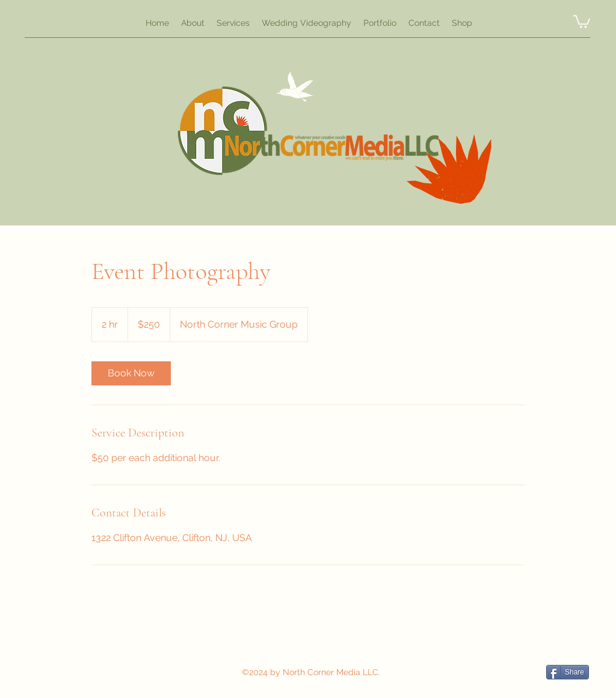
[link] (131, 373)
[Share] (568, 672)
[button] (582, 21)
